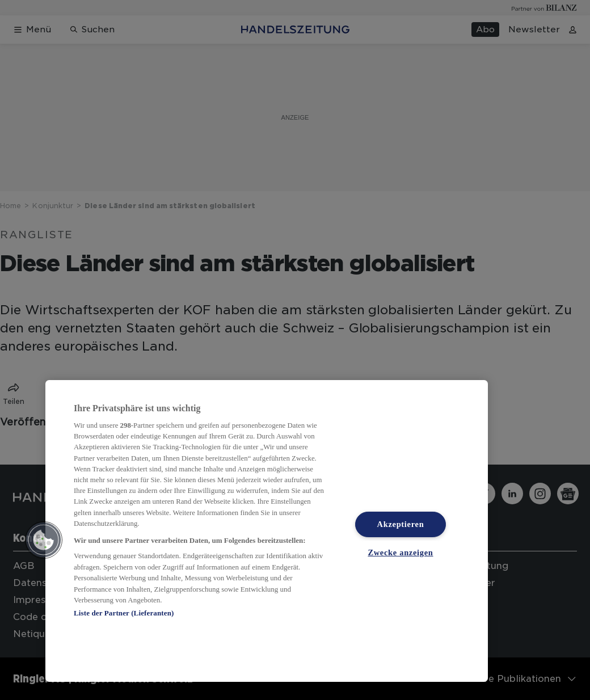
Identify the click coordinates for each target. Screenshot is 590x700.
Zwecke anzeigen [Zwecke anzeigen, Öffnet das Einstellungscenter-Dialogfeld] (400, 553)
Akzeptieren (401, 524)
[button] (44, 540)
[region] (267, 531)
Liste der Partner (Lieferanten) (124, 613)
